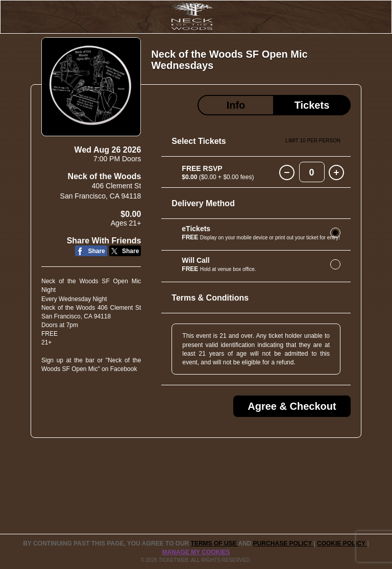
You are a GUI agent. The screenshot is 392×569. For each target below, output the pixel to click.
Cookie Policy (342, 543)
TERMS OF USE (215, 543)
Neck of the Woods (105, 176)
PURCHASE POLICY (283, 543)
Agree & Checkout (292, 406)
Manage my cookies (196, 552)
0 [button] (312, 172)
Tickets (312, 105)
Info (236, 105)
